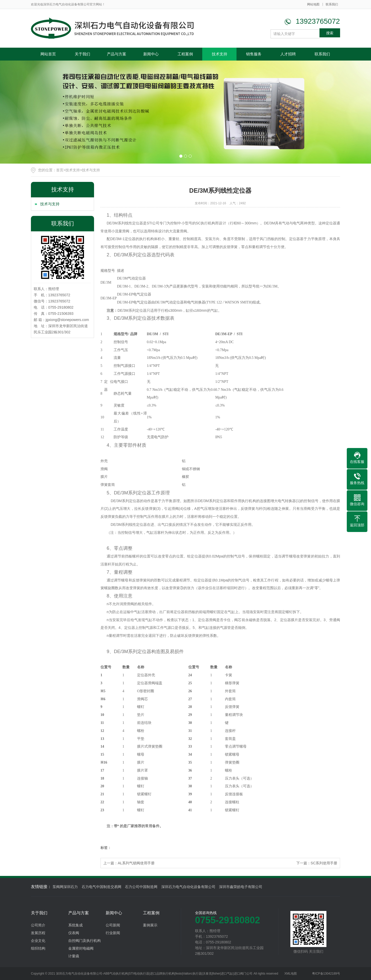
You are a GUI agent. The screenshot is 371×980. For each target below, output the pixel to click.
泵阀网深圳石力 (65, 887)
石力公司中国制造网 (141, 887)
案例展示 (150, 925)
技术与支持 (91, 170)
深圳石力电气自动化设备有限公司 (188, 887)
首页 (60, 170)
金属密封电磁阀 (81, 948)
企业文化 (38, 941)
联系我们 (332, 4)
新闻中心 (151, 54)
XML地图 (291, 974)
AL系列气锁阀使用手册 (136, 863)
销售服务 (254, 54)
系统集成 (75, 925)
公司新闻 (113, 925)
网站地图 (313, 4)
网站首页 (48, 54)
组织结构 (38, 948)
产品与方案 (117, 54)
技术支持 (220, 54)
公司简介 (38, 925)
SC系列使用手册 (324, 863)
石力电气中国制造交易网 (102, 887)
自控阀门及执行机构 (85, 941)
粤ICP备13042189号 (326, 974)
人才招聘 (288, 54)
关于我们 (82, 54)
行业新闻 (113, 933)
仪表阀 (74, 933)
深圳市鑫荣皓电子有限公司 (241, 887)
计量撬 (74, 956)
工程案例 (185, 54)
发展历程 (38, 933)
